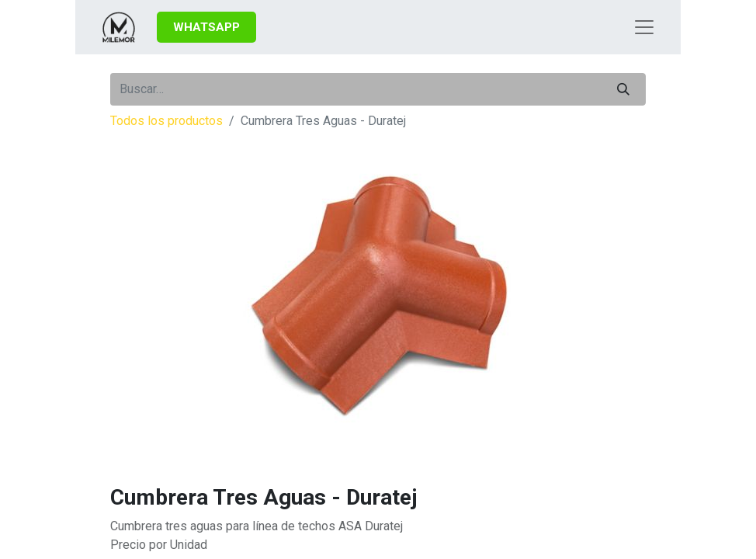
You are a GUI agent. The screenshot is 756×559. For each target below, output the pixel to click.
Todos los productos (166, 121)
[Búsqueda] (623, 89)
